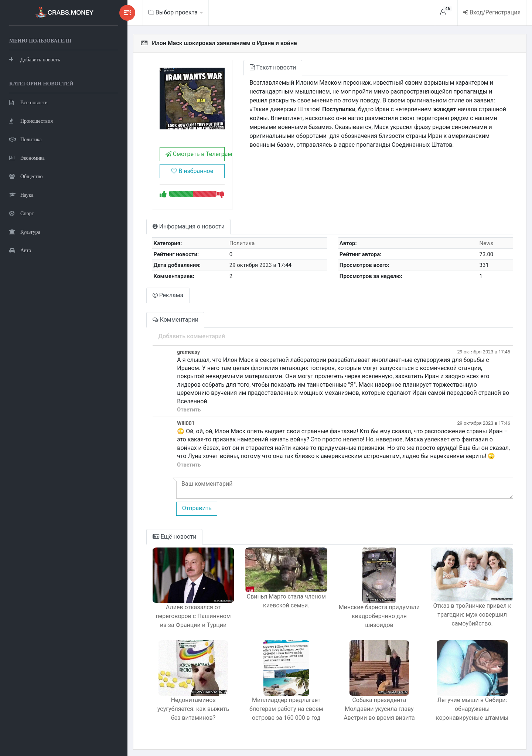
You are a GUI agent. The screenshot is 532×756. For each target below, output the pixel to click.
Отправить (173, 506)
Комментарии (151, 325)
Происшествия (31, 120)
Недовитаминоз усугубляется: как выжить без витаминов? (172, 702)
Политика (25, 139)
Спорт (22, 213)
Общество (26, 176)
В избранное (171, 177)
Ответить (165, 407)
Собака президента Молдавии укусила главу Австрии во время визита (370, 706)
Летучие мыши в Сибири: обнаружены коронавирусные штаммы (469, 706)
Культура (25, 231)
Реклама (144, 301)
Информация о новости (165, 232)
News (484, 249)
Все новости (28, 102)
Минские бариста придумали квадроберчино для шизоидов (370, 609)
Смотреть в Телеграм (174, 160)
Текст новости (255, 67)
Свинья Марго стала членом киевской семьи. (271, 602)
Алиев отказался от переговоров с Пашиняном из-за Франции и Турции (172, 613)
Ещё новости (151, 534)
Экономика (27, 157)
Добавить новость (35, 59)
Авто (20, 250)
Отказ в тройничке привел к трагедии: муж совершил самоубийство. (469, 613)
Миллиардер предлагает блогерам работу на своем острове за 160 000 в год (271, 706)
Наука (21, 194)
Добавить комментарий (168, 342)
